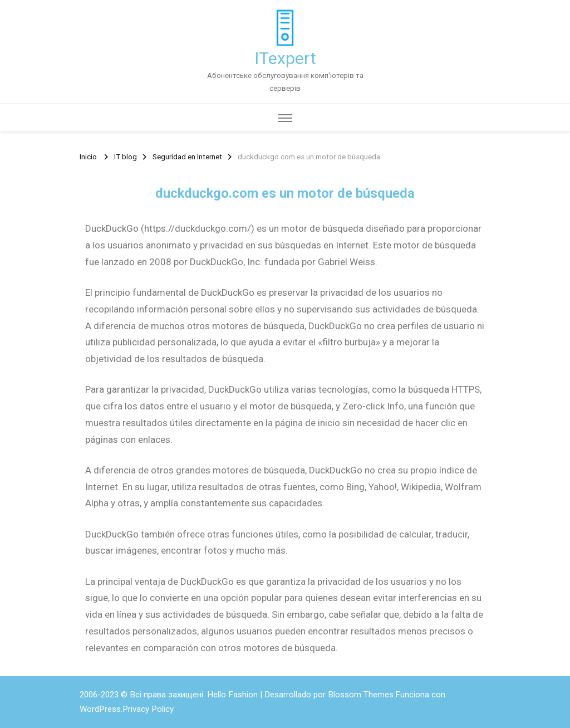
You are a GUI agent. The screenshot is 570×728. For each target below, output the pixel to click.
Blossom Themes (361, 695)
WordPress (100, 709)
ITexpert (285, 58)
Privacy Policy (148, 709)
